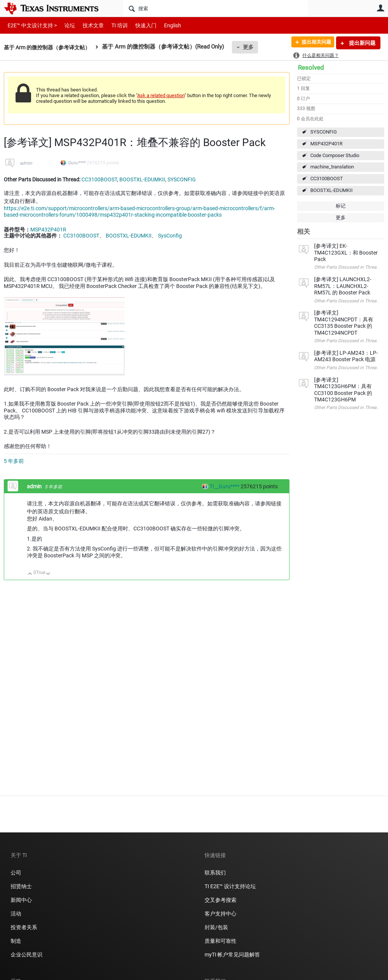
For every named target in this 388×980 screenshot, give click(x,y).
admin (26, 163)
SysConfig (170, 236)
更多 (255, 47)
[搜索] (216, 8)
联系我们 (215, 873)
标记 (341, 206)
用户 (380, 8)
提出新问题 (362, 43)
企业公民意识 (27, 955)
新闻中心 (21, 900)
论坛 (66, 25)
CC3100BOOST (327, 179)
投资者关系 (24, 927)
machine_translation (332, 167)
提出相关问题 (313, 43)
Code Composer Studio (335, 155)
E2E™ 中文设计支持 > (30, 25)
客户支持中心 (221, 914)
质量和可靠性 (221, 941)
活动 (16, 914)
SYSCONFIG (324, 132)
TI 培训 (113, 25)
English (163, 25)
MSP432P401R (326, 144)
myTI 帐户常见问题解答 (232, 955)
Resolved (311, 68)
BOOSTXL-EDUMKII (332, 190)
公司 (16, 873)
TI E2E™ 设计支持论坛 (230, 886)
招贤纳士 (21, 886)
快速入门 (138, 25)
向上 (30, 574)
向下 (48, 574)
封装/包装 (216, 927)
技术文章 (88, 25)
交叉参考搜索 (221, 900)
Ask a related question (161, 95)
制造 (16, 941)
